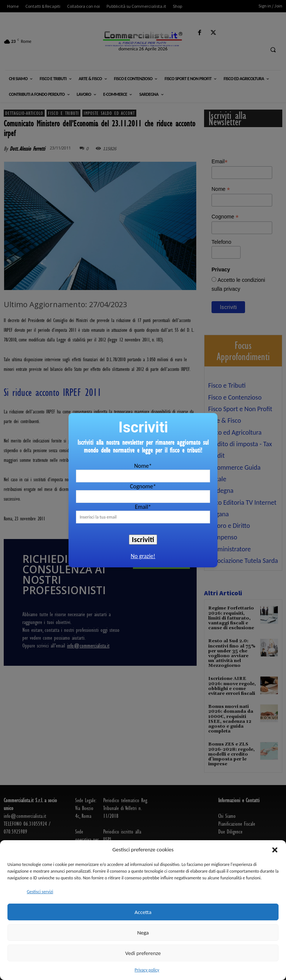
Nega (143, 933)
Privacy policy (147, 970)
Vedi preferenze (143, 953)
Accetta (143, 912)
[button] (275, 850)
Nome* (143, 466)
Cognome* (143, 486)
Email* (143, 507)
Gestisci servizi (40, 892)
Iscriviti (143, 539)
